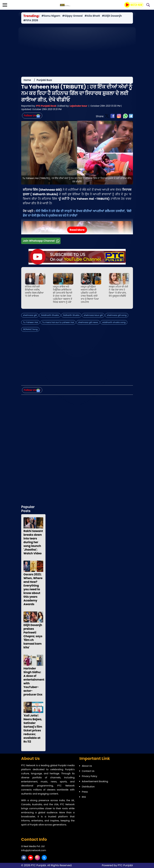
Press (85, 792)
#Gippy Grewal (72, 16)
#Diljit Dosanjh (112, 16)
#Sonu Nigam (51, 16)
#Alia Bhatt (92, 16)
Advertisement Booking (95, 781)
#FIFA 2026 (31, 20)
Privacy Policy (90, 776)
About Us (87, 766)
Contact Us (88, 771)
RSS (84, 797)
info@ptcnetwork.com (34, 850)
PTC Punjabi (125, 865)
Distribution (88, 787)
